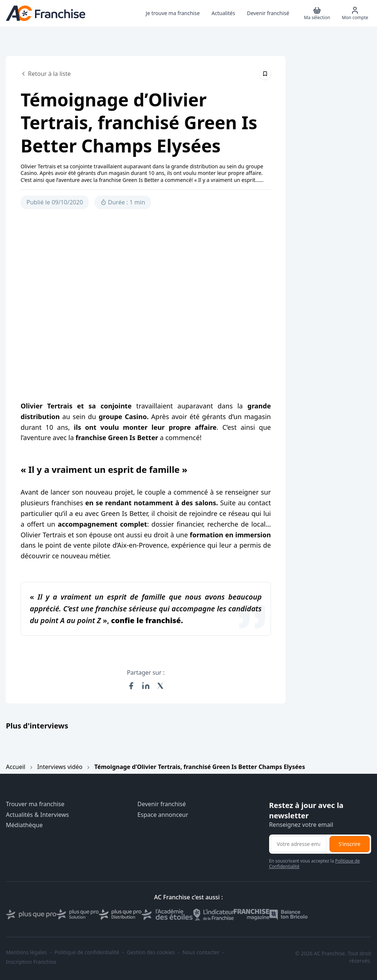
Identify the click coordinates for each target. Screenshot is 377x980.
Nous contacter (201, 952)
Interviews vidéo (60, 767)
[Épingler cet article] (265, 74)
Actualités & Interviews (37, 815)
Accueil (16, 767)
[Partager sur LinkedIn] (146, 686)
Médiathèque (24, 825)
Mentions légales (27, 952)
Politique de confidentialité (87, 952)
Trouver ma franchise (35, 804)
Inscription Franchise (31, 962)
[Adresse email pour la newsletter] (299, 844)
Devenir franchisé (161, 804)
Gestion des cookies (151, 952)
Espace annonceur (163, 815)
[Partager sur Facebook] (131, 686)
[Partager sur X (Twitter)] (161, 686)
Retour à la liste (46, 74)
